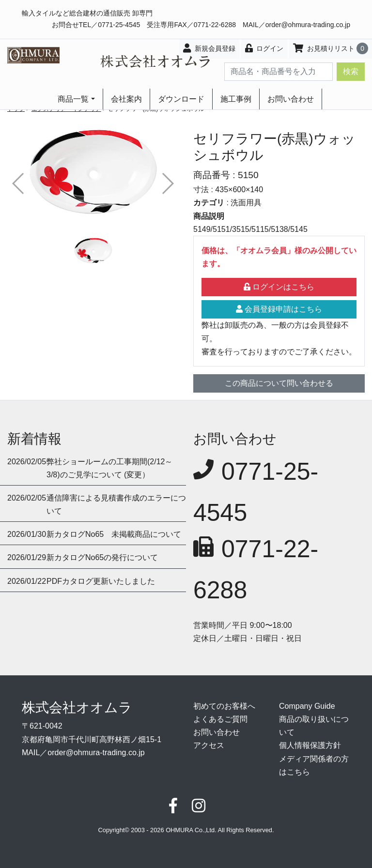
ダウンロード (181, 99)
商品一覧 (73, 99)
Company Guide (307, 706)
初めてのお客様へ (224, 706)
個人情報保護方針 (310, 745)
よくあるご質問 (220, 719)
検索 (351, 71)
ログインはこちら (279, 287)
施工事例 (236, 99)
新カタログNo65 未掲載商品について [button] (114, 534)
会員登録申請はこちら (279, 309)
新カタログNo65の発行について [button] (102, 557)
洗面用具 (246, 203)
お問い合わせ (291, 99)
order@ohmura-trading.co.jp (308, 25)
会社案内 (126, 99)
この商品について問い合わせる (279, 383)
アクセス (209, 745)
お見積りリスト (331, 48)
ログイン (264, 48)
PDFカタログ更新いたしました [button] (101, 581)
